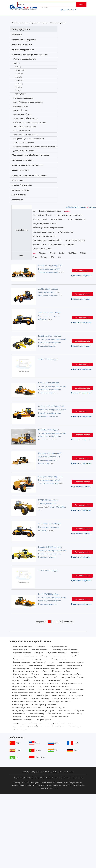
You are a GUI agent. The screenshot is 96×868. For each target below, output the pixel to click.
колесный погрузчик (40, 650)
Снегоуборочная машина (74, 689)
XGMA (19, 84)
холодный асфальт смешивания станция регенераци (35, 147)
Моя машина (18, 180)
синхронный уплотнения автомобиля (29, 139)
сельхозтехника (19, 195)
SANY (19, 77)
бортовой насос (55, 714)
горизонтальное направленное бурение (28, 726)
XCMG (19, 74)
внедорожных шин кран (22, 647)
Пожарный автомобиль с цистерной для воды (30, 659)
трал (53, 662)
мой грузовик (18, 665)
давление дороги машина (24, 151)
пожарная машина (20, 170)
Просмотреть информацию (81, 276)
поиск (81, 4)
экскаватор (17, 35)
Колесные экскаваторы (59, 717)
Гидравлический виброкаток (25, 59)
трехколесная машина (21, 683)
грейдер (17, 63)
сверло (46, 677)
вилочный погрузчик (71, 668)
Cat (18, 67)
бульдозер (39, 653)
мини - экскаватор (35, 665)
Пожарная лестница (60, 659)
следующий (68, 622)
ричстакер (75, 653)
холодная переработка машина (26, 118)
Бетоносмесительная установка (46, 668)
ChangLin (20, 70)
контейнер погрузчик (21, 668)
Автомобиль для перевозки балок (26, 677)
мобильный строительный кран (47, 683)
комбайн (27, 680)
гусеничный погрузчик (57, 653)
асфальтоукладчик (21, 106)
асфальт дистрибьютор (23, 114)
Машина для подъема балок (71, 674)
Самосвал (35, 674)
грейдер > (46, 23)
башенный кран (74, 726)
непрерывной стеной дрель (73, 677)
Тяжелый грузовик (20, 190)
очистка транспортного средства (71, 662)
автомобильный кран (55, 726)
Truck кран (40, 647)
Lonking (19, 80)
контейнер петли (31, 656)
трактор (16, 680)
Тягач (45, 671)
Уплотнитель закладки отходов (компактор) (30, 662)
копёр (55, 677)
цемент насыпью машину (36, 717)
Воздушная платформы (58, 647)
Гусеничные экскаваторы (23, 720)
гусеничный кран (20, 729)
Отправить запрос (82, 270)
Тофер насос (79, 711)
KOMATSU (21, 94)
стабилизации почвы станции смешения (30, 122)
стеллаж (17, 656)
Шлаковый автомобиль (61, 671)
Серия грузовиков (20, 674)
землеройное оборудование (24, 40)
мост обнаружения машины (25, 126)
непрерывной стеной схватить (60, 723)
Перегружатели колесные (73, 683)
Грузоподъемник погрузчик (24, 689)
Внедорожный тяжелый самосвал (26, 671)
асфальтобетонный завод (23, 98)
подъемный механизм (22, 45)
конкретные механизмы (23, 160)
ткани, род (17, 717)
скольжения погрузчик (22, 653)
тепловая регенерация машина (26, 134)
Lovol (19, 87)
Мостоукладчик (50, 674)
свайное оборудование (22, 185)
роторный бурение (44, 720)
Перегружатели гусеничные (24, 686)
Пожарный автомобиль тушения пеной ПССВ (59, 656)
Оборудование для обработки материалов (30, 155)
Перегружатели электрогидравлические (54, 686)
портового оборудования (23, 50)
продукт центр (68, 10)
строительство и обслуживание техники (30, 54)
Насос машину (64, 711)
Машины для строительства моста (28, 165)
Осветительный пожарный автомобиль (28, 692)
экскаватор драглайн (55, 665)
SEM (18, 91)
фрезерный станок (21, 110)
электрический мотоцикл (58, 680)
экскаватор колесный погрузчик (65, 650)
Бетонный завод (19, 714)
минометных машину (74, 714)
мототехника (17, 200)
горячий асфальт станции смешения (28, 102)
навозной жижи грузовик (24, 143)
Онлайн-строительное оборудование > (27, 23)
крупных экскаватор (75, 665)
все (34, 211)
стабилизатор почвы (22, 130)
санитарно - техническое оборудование (29, 175)
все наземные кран (20, 650)
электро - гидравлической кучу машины (29, 723)
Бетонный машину (37, 714)
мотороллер (40, 680)
